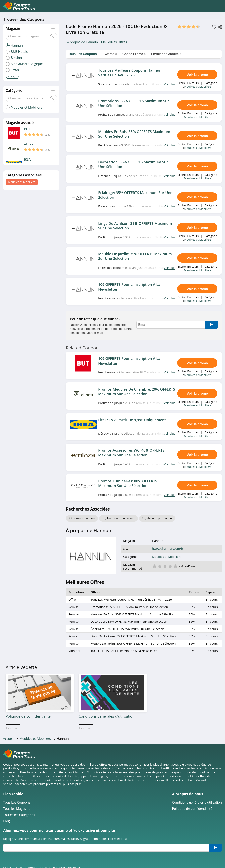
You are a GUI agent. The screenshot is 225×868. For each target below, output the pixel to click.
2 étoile (160, 566)
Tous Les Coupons (17, 802)
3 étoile (165, 566)
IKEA (27, 160)
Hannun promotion (159, 518)
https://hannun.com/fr (168, 549)
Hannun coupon (84, 518)
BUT (27, 129)
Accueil (8, 739)
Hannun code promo (121, 518)
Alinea (29, 144)
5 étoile (175, 566)
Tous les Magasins (17, 809)
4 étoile (170, 566)
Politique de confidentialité (192, 809)
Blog (7, 821)
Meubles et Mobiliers (22, 182)
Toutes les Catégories (19, 815)
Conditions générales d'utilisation (197, 802)
